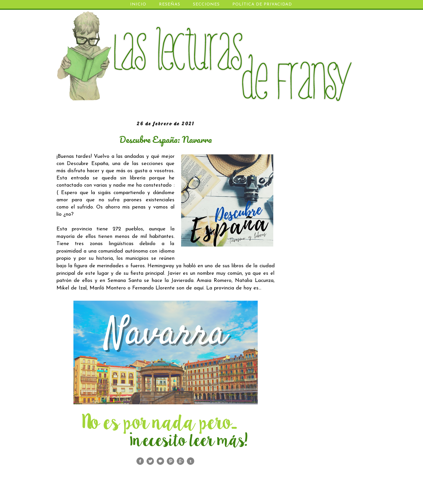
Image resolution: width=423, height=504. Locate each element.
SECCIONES (206, 4)
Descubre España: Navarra (166, 140)
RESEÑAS (170, 4)
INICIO (138, 4)
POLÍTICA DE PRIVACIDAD (262, 4)
